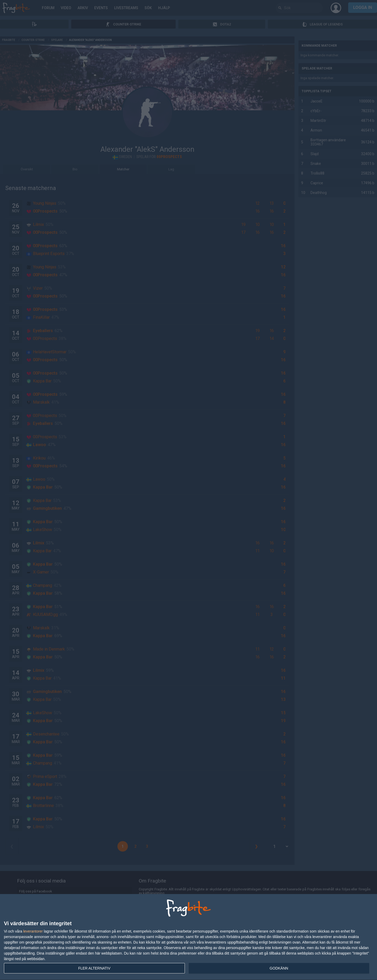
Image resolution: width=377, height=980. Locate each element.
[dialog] (188, 937)
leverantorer (33, 931)
